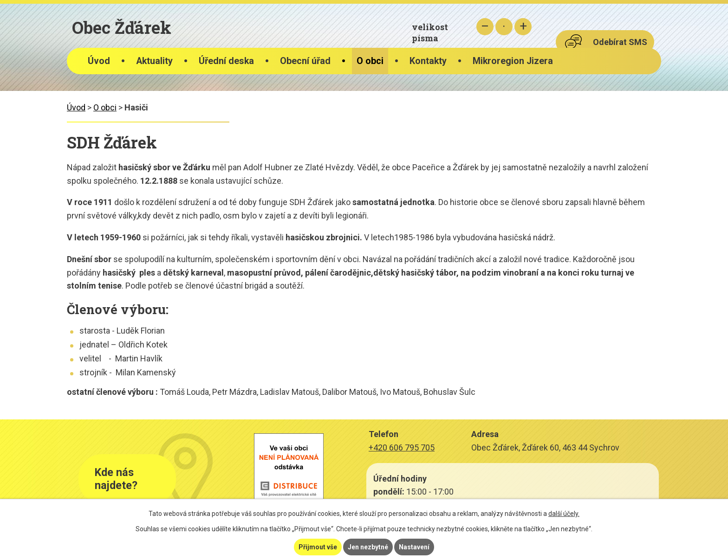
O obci (370, 61)
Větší (523, 27)
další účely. (564, 514)
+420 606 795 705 (402, 447)
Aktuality (154, 61)
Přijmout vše (318, 547)
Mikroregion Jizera (513, 61)
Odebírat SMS (620, 42)
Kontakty (428, 61)
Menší (485, 27)
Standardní (504, 27)
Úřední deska (226, 61)
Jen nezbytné (368, 547)
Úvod (99, 61)
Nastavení (414, 547)
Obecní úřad (305, 61)
